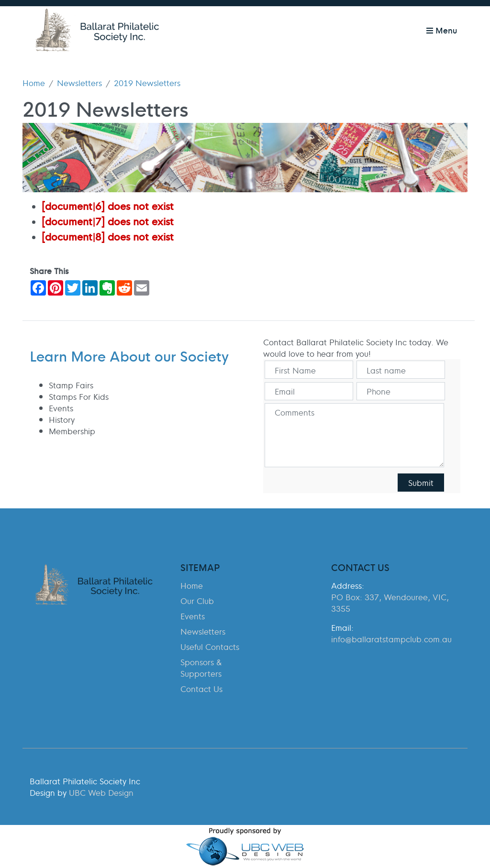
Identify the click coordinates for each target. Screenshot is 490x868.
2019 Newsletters (147, 83)
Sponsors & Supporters (201, 668)
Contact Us (201, 689)
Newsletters (79, 83)
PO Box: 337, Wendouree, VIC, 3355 (390, 603)
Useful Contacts (210, 647)
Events (193, 616)
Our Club (197, 601)
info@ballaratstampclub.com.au (391, 639)
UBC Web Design (101, 792)
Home (34, 83)
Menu (442, 30)
